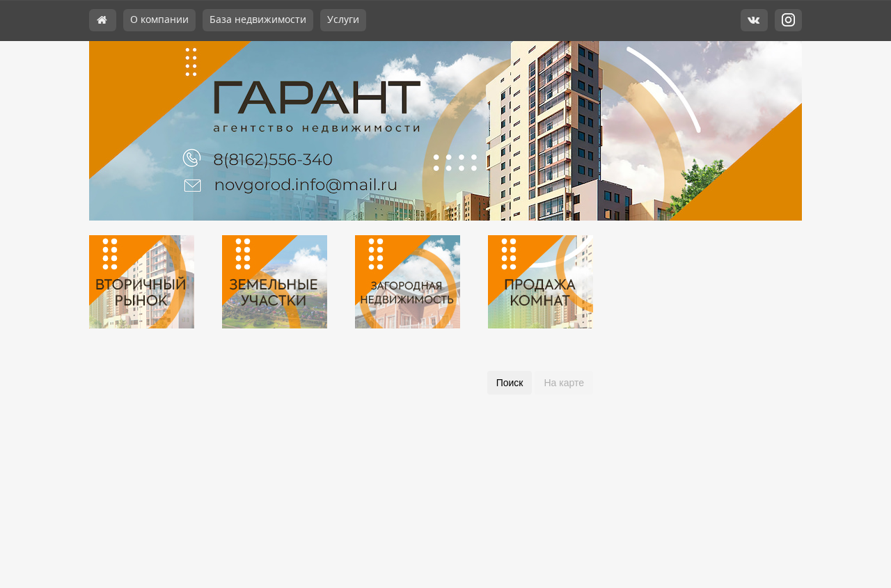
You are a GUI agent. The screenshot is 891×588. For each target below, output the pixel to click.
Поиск (510, 383)
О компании (159, 20)
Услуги (343, 20)
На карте (564, 383)
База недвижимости (258, 20)
